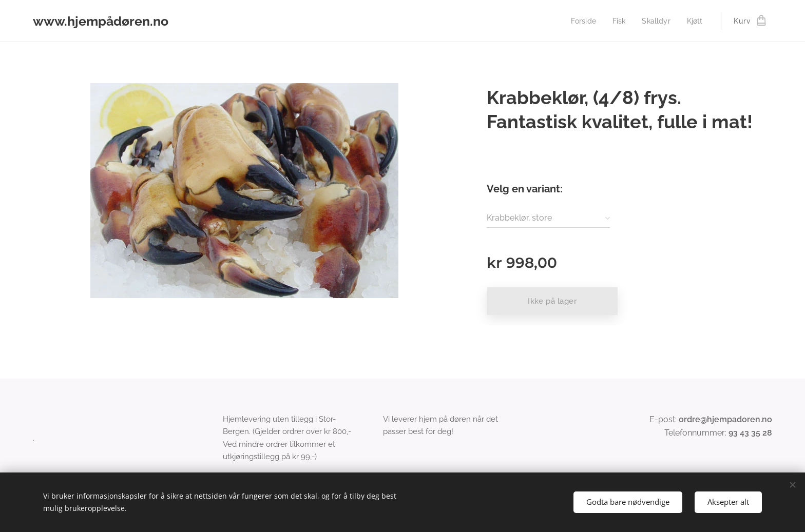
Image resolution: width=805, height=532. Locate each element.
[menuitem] (581, 21)
